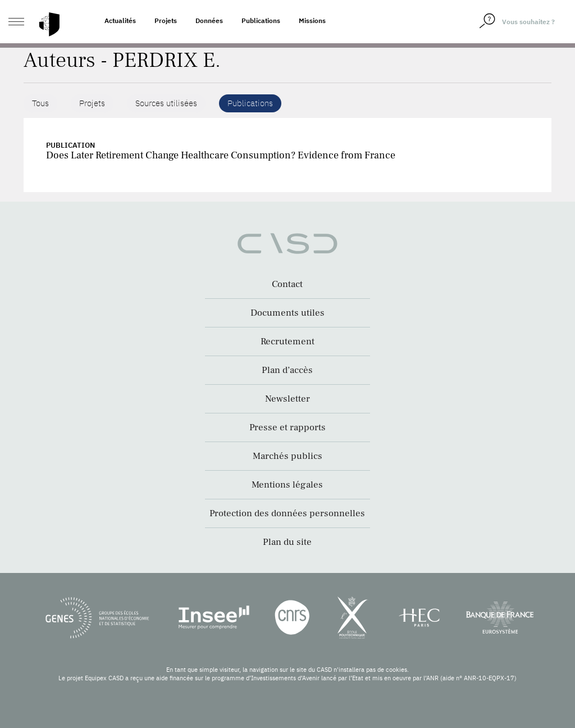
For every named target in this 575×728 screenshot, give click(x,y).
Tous (40, 103)
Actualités (120, 21)
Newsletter (287, 399)
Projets (166, 21)
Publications (261, 21)
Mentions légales (287, 485)
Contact (287, 284)
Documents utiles (287, 313)
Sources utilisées (166, 103)
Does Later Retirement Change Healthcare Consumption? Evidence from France (221, 155)
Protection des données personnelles (287, 513)
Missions (312, 21)
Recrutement (287, 342)
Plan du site (287, 542)
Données (209, 21)
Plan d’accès (287, 370)
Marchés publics (287, 456)
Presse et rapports (287, 427)
